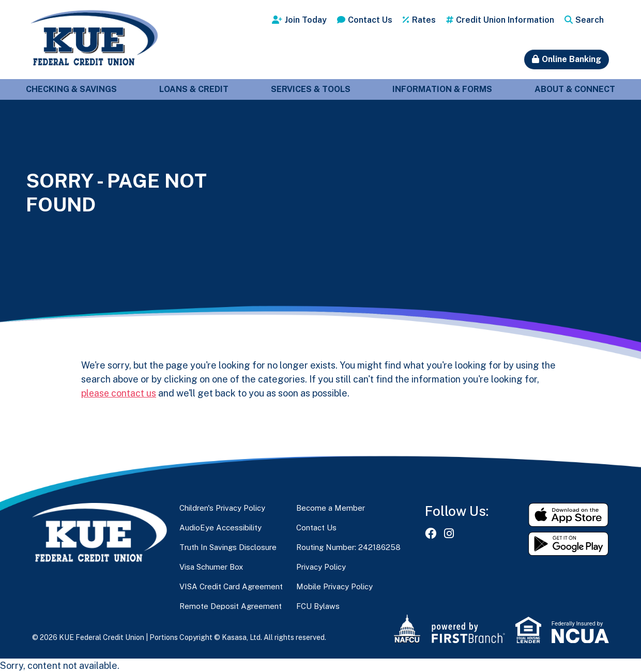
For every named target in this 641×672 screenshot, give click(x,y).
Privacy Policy (321, 566)
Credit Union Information (505, 20)
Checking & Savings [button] (71, 89)
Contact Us (370, 20)
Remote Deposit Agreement (231, 606)
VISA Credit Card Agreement (231, 586)
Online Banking (571, 59)
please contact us (119, 393)
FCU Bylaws (318, 606)
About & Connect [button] (575, 89)
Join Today (306, 20)
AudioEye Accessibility (220, 527)
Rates (424, 20)
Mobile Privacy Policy (334, 586)
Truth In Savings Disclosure (228, 547)
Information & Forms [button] (442, 89)
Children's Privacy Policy (222, 507)
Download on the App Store (569, 514)
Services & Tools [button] (311, 89)
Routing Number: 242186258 (348, 547)
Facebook (431, 533)
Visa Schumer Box (211, 566)
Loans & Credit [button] (194, 89)
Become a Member (331, 507)
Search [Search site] (590, 20)
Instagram (449, 533)
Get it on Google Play (569, 543)
